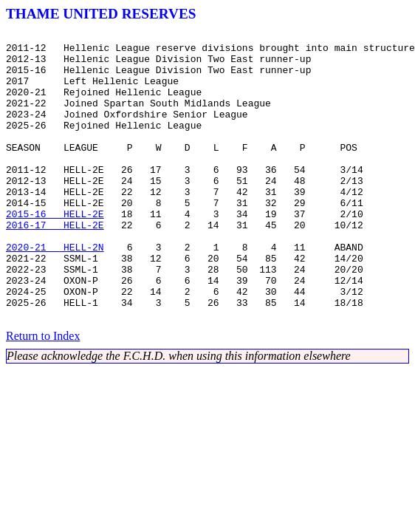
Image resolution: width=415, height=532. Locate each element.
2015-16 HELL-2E (55, 251)
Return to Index (43, 393)
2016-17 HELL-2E (55, 265)
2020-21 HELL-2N (55, 291)
